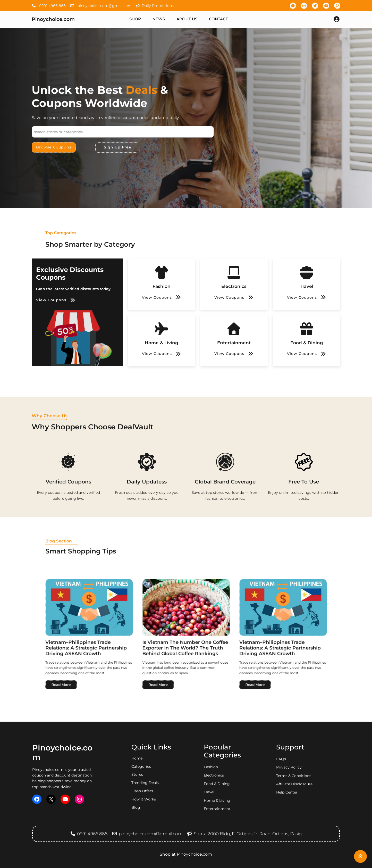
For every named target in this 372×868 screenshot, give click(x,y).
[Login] (336, 19)
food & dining (217, 784)
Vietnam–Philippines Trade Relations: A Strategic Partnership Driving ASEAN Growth (153, 635)
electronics (214, 775)
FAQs (281, 759)
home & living (217, 800)
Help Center (287, 792)
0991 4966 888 (49, 6)
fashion (211, 767)
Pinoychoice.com (53, 19)
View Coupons (51, 300)
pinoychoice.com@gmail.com (101, 6)
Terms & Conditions (294, 776)
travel (209, 792)
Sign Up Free (118, 147)
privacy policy (289, 767)
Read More (145, 648)
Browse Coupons (54, 147)
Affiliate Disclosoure (294, 784)
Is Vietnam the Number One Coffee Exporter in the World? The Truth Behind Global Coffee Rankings (186, 635)
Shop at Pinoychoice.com (186, 854)
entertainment (217, 809)
